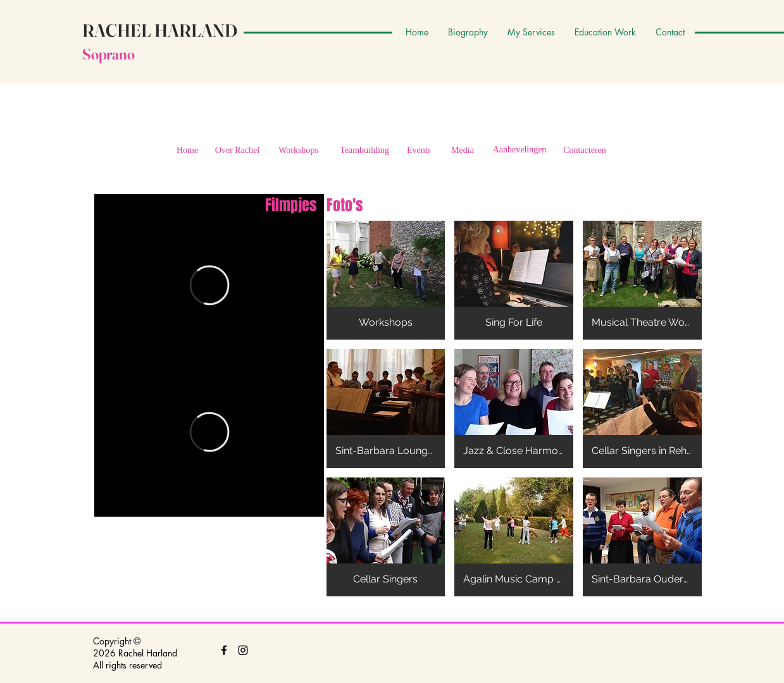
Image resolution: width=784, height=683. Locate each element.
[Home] (188, 151)
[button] (386, 280)
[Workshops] (299, 151)
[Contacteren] (585, 151)
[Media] (463, 151)
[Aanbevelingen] (520, 150)
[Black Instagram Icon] (243, 650)
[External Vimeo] (209, 285)
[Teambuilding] (365, 151)
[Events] (419, 151)
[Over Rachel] (238, 151)
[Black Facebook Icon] (224, 650)
